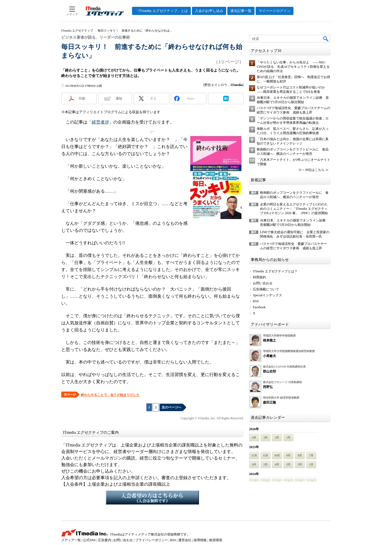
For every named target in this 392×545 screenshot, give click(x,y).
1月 (288, 437)
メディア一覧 (71, 540)
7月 (311, 455)
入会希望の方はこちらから (152, 497)
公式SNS (89, 540)
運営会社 (185, 540)
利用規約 (259, 277)
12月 (254, 455)
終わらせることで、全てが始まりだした (110, 395)
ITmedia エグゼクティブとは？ (275, 271)
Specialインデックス (267, 295)
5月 (266, 464)
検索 (326, 39)
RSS (256, 301)
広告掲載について (266, 289)
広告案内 (105, 540)
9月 (288, 455)
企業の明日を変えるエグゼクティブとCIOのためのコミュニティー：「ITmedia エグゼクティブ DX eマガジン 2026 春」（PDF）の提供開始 (294, 209)
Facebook (259, 307)
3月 (266, 437)
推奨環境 (216, 540)
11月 (266, 455)
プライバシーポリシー (152, 540)
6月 (254, 464)
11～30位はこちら (311, 170)
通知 (119, 98)
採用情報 (200, 540)
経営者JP (100, 122)
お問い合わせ (263, 283)
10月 (277, 455)
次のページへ (171, 407)
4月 (254, 437)
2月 (277, 437)
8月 (300, 455)
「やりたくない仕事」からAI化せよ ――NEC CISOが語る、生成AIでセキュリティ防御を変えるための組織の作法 (293, 67)
